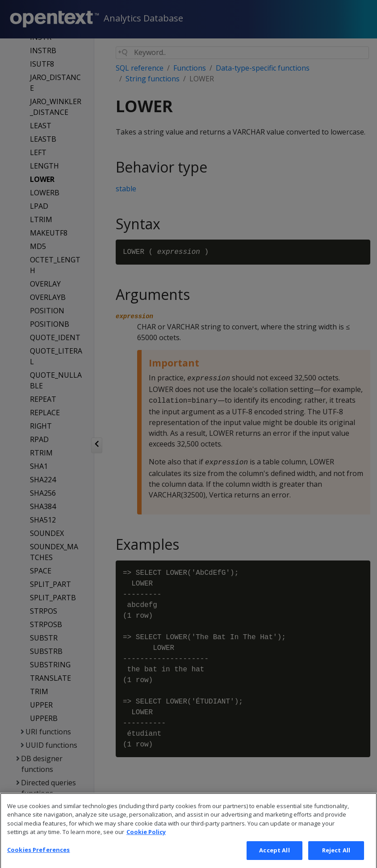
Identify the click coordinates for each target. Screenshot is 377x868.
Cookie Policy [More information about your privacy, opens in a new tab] (146, 847)
